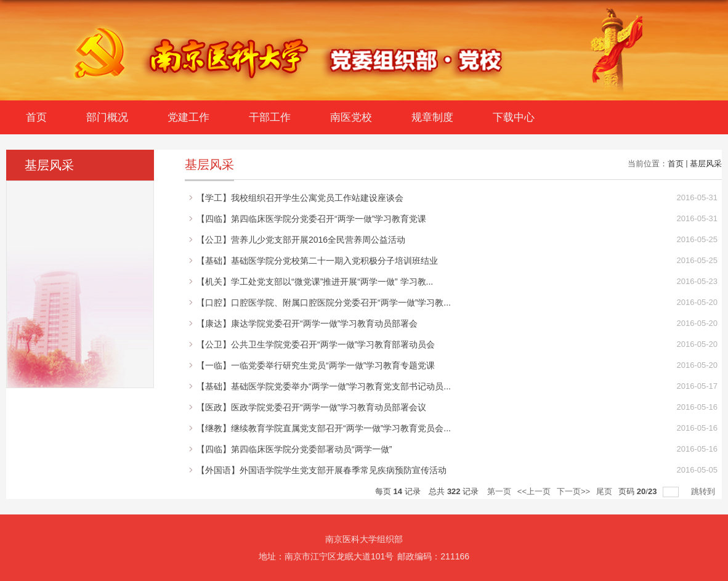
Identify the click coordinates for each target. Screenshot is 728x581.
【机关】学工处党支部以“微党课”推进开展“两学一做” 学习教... (315, 282)
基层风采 (706, 164)
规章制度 (432, 117)
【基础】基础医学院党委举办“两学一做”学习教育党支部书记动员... (324, 386)
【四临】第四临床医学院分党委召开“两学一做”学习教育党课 (311, 219)
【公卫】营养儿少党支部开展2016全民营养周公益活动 (301, 240)
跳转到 (704, 491)
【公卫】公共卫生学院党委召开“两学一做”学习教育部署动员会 (316, 344)
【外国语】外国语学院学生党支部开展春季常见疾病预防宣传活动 (322, 470)
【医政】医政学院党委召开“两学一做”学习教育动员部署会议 (311, 407)
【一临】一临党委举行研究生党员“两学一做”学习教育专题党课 (316, 365)
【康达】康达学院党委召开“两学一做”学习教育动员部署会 (307, 323)
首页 (36, 117)
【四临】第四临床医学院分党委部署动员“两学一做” (294, 449)
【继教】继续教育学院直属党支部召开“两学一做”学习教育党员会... (324, 428)
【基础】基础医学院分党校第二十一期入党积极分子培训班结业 (317, 261)
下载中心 (514, 117)
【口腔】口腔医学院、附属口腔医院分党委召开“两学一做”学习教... (324, 303)
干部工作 (270, 117)
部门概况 (107, 117)
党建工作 (188, 117)
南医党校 (351, 117)
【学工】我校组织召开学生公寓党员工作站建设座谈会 (300, 198)
